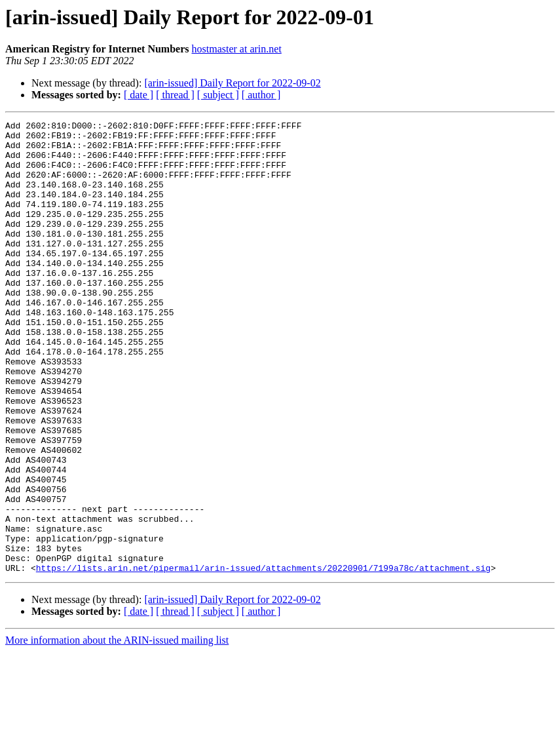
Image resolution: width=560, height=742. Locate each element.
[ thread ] (175, 95)
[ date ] (139, 95)
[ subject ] (218, 95)
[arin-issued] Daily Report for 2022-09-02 (232, 83)
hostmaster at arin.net (237, 49)
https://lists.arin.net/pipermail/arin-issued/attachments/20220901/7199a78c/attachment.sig (263, 658)
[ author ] (261, 95)
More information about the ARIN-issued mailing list (117, 731)
